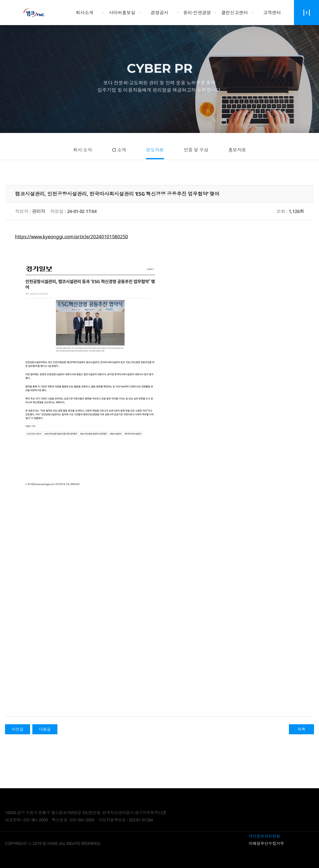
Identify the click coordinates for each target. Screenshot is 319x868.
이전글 (17, 729)
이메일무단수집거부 (266, 843)
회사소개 (85, 13)
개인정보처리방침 (264, 836)
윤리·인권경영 (197, 13)
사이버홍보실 (122, 13)
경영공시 (159, 13)
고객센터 (272, 13)
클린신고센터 (235, 13)
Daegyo (34, 13)
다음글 (45, 729)
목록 (301, 729)
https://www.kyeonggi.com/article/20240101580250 (72, 236)
